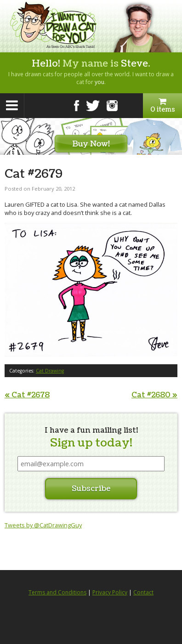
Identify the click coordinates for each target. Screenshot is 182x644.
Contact (143, 592)
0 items (162, 106)
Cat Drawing (50, 371)
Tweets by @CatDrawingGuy (43, 525)
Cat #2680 (154, 395)
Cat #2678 (27, 395)
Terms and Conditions (57, 592)
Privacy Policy (110, 592)
